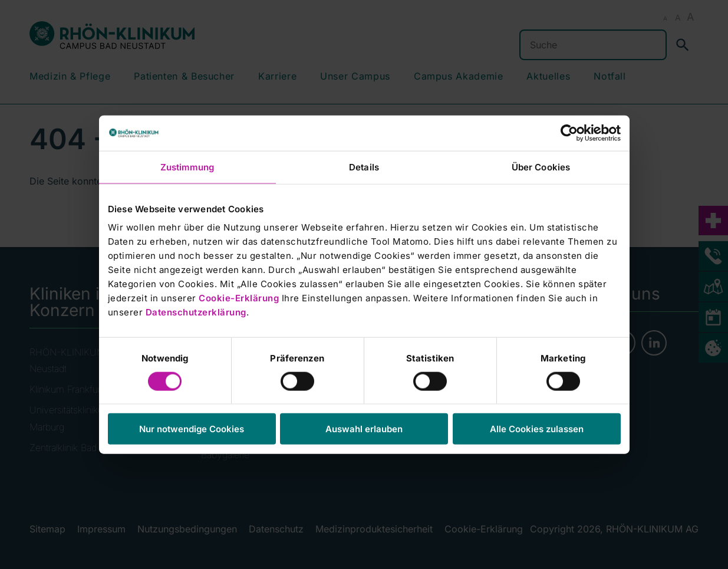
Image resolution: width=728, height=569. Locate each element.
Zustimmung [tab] (187, 167)
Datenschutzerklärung (196, 312)
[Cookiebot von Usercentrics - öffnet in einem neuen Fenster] (569, 133)
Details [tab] (364, 167)
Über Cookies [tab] (541, 167)
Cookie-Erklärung (239, 298)
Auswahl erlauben (364, 429)
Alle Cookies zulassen (537, 429)
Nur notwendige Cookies (192, 429)
